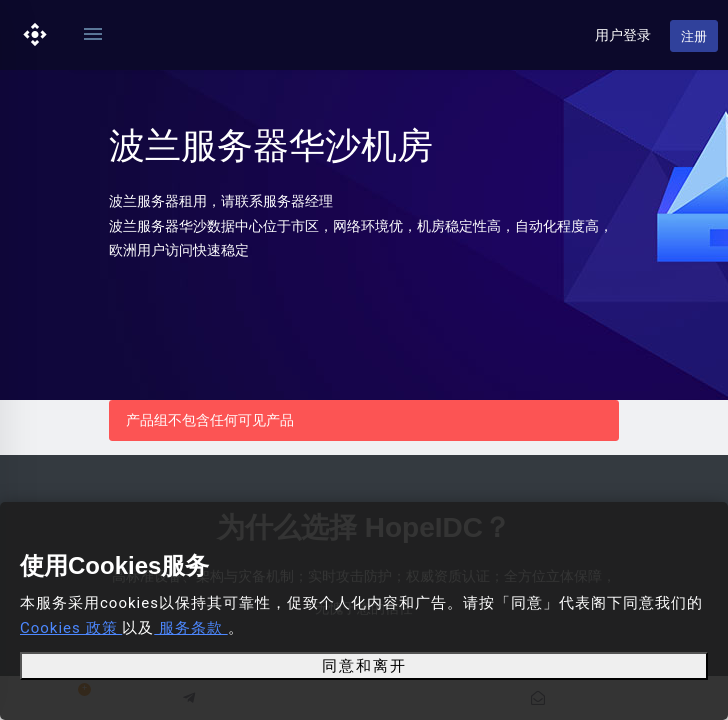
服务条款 (190, 628)
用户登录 (623, 35)
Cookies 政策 (71, 628)
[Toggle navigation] (93, 35)
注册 (694, 36)
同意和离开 (364, 666)
